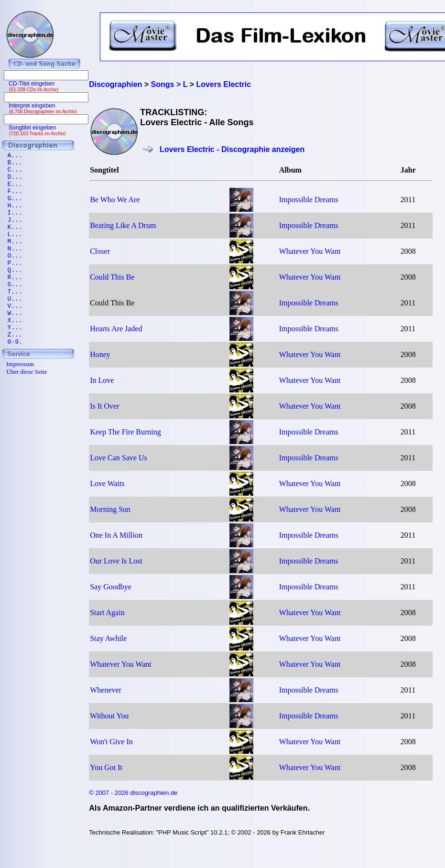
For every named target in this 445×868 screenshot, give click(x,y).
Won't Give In (111, 742)
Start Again (107, 613)
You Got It (106, 767)
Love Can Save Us (119, 458)
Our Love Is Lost (116, 561)
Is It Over (104, 406)
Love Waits (107, 483)
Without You (109, 716)
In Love (102, 380)
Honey (100, 354)
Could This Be (112, 277)
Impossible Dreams (309, 200)
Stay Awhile (108, 638)
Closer (100, 251)
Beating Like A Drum (123, 225)
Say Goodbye (111, 587)
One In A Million (116, 535)
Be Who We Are (115, 200)
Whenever (106, 690)
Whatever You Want (310, 251)
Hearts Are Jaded (116, 329)
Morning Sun (110, 509)
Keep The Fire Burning (125, 432)
